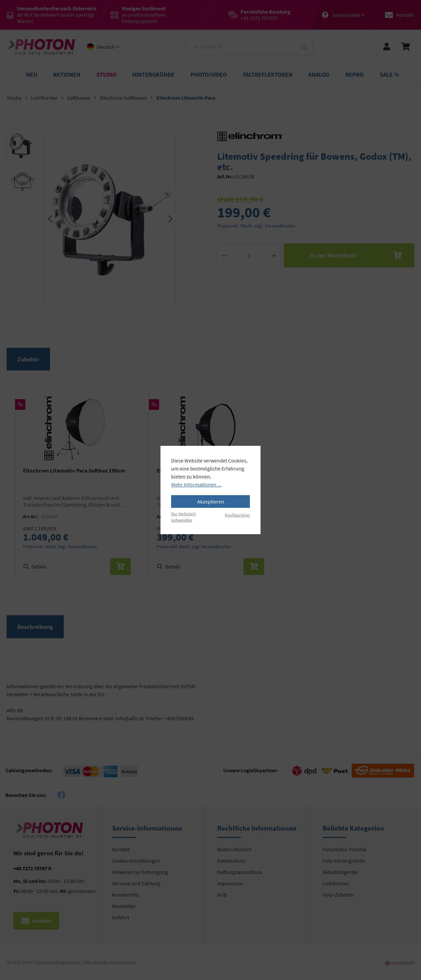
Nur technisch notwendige (183, 517)
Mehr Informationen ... (196, 484)
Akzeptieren (211, 502)
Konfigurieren (237, 515)
